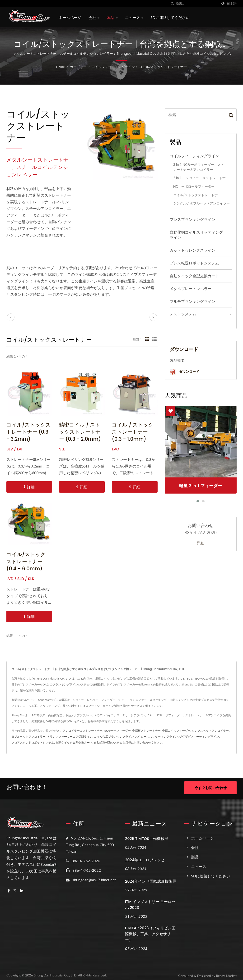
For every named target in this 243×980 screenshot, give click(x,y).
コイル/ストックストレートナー (163, 67)
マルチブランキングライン (192, 301)
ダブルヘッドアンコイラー (28, 737)
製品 (112, 18)
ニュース (134, 18)
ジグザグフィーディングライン (199, 737)
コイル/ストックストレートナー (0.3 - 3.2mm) (29, 432)
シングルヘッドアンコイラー (210, 731)
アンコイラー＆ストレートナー (83, 731)
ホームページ (70, 18)
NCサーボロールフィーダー (194, 186)
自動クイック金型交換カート (194, 276)
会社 (94, 18)
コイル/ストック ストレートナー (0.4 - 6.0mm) (26, 561)
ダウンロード (184, 372)
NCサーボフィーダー (117, 731)
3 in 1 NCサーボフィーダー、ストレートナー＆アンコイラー (199, 167)
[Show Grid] (147, 339)
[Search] (197, 3)
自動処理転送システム (108, 742)
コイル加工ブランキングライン (114, 737)
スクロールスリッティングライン (156, 737)
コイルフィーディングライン (113, 67)
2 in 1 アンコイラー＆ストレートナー (201, 178)
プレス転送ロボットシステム (194, 263)
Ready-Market (226, 974)
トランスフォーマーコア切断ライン (70, 737)
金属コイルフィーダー (176, 731)
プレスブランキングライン (192, 219)
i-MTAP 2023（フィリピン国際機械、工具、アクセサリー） (150, 932)
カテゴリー (78, 67)
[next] (153, 317)
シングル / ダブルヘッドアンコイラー (201, 203)
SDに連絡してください (170, 18)
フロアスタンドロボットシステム (33, 742)
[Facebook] (9, 889)
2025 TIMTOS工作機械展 (147, 837)
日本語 (232, 4)
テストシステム (183, 314)
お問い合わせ (142, 742)
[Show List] (154, 339)
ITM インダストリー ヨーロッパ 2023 (150, 903)
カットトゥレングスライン (192, 250)
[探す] (172, 3)
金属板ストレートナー (146, 731)
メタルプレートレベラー (191, 288)
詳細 (201, 543)
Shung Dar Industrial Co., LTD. (55, 973)
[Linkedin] (22, 889)
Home (60, 67)
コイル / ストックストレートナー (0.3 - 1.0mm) (133, 432)
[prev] (11, 317)
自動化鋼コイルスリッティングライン (196, 235)
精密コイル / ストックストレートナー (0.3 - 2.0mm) (80, 432)
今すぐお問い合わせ (211, 788)
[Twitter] (15, 889)
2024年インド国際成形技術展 (151, 880)
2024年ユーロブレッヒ (145, 858)
